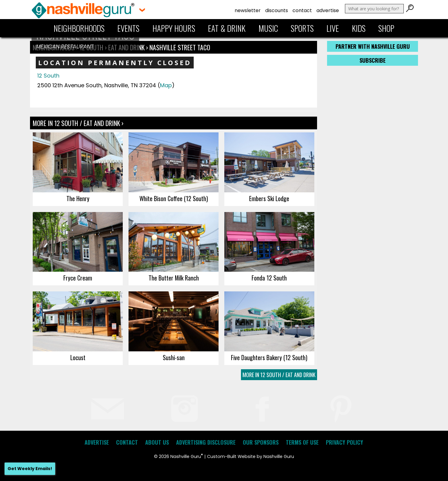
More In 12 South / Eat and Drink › (78, 123)
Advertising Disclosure (206, 442)
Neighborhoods (79, 28)
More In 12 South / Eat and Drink (279, 375)
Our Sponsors (261, 442)
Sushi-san (174, 357)
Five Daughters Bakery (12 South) (269, 357)
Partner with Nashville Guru (373, 46)
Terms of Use (302, 442)
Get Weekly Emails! (30, 469)
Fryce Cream (78, 278)
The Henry (78, 198)
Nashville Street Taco (180, 47)
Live (333, 28)
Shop (386, 28)
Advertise (328, 10)
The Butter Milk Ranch (174, 278)
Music (268, 28)
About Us (157, 442)
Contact (302, 10)
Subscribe (373, 60)
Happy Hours (174, 28)
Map (166, 85)
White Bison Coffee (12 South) (174, 198)
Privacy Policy (344, 442)
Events (128, 28)
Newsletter (248, 10)
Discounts (277, 10)
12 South (48, 76)
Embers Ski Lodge (269, 198)
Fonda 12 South (269, 278)
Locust (78, 357)
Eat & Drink (227, 28)
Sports (302, 28)
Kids (359, 28)
